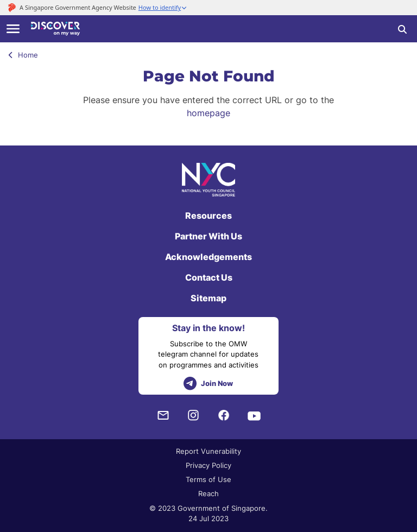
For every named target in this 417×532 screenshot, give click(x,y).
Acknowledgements (208, 257)
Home (23, 55)
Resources (208, 216)
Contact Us (209, 277)
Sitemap (208, 298)
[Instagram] (193, 416)
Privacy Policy (208, 465)
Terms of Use (208, 479)
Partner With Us (208, 236)
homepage (208, 113)
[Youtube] (254, 415)
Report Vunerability (208, 451)
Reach (208, 493)
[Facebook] (224, 416)
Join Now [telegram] (208, 384)
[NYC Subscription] (163, 416)
